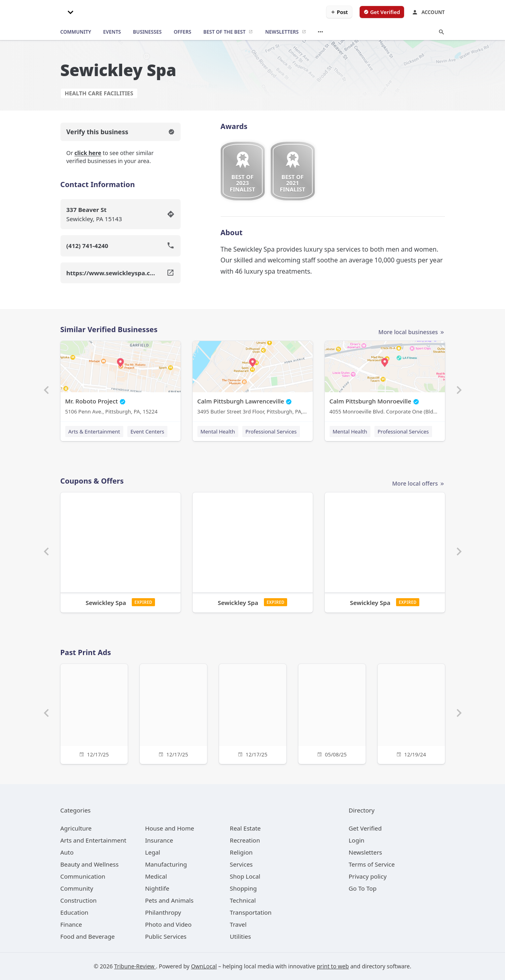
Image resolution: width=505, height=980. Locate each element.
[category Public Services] (166, 936)
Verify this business (121, 132)
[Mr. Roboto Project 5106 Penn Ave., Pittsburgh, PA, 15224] (121, 380)
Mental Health (218, 432)
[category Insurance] (159, 840)
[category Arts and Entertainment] (94, 840)
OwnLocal (204, 966)
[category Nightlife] (157, 888)
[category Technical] (243, 900)
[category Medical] (156, 876)
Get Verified (365, 828)
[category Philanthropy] (163, 912)
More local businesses (412, 332)
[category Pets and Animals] (169, 900)
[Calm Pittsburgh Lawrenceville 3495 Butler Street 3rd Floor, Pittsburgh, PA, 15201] (253, 380)
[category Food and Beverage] (88, 936)
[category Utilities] (240, 936)
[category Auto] (67, 852)
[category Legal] (153, 852)
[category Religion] (241, 852)
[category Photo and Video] (168, 924)
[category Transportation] (251, 912)
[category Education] (74, 912)
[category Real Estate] (245, 828)
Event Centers (147, 432)
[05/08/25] (332, 713)
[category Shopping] (243, 888)
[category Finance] (71, 924)
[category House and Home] (170, 828)
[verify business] (382, 12)
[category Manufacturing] (166, 864)
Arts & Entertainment (94, 432)
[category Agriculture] (76, 828)
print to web (333, 966)
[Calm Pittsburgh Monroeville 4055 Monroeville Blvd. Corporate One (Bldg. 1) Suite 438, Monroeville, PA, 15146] (385, 380)
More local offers (418, 484)
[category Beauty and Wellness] (90, 864)
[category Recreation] (245, 840)
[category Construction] (79, 900)
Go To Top (363, 888)
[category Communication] (83, 876)
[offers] (183, 32)
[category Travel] (238, 924)
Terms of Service (372, 864)
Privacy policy (368, 876)
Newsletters (366, 852)
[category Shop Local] (245, 876)
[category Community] (77, 888)
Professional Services (271, 432)
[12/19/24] (411, 713)
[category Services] (241, 864)
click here (88, 153)
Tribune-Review (135, 966)
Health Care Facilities (99, 93)
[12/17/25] (94, 713)
